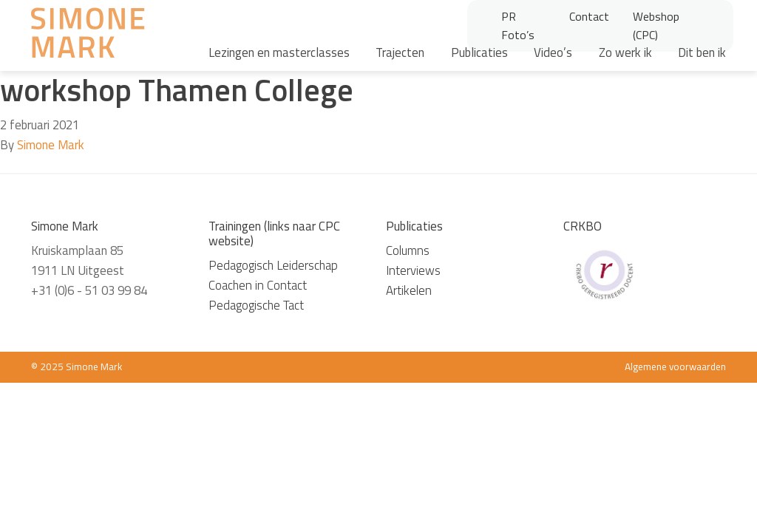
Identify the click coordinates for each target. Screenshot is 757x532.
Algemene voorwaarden (675, 366)
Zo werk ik (625, 52)
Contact (589, 16)
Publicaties (479, 52)
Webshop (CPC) (656, 25)
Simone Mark (51, 145)
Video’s (553, 52)
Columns (408, 250)
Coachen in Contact (258, 285)
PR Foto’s (518, 25)
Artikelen (409, 290)
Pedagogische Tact (256, 305)
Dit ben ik (702, 52)
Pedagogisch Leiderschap (273, 265)
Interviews (413, 270)
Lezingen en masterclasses (279, 52)
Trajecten (400, 52)
